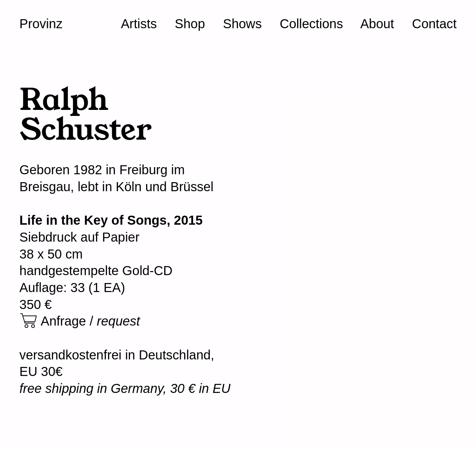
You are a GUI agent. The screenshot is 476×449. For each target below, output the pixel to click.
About (377, 24)
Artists (139, 24)
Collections (311, 24)
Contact (434, 24)
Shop (190, 24)
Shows (242, 24)
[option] (350, 133)
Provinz (41, 24)
